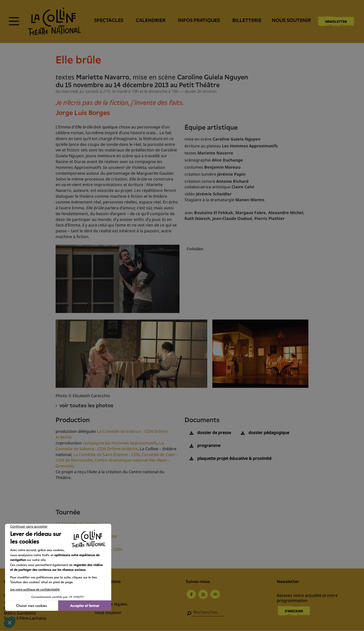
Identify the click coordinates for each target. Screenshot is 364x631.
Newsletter (336, 21)
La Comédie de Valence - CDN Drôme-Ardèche (110, 446)
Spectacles (109, 20)
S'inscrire (294, 611)
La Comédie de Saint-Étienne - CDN (107, 455)
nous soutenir (291, 20)
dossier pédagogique (269, 433)
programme (209, 445)
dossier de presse (214, 433)
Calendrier (151, 20)
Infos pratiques (199, 20)
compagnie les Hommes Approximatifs (120, 443)
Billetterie (247, 20)
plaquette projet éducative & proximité (234, 458)
